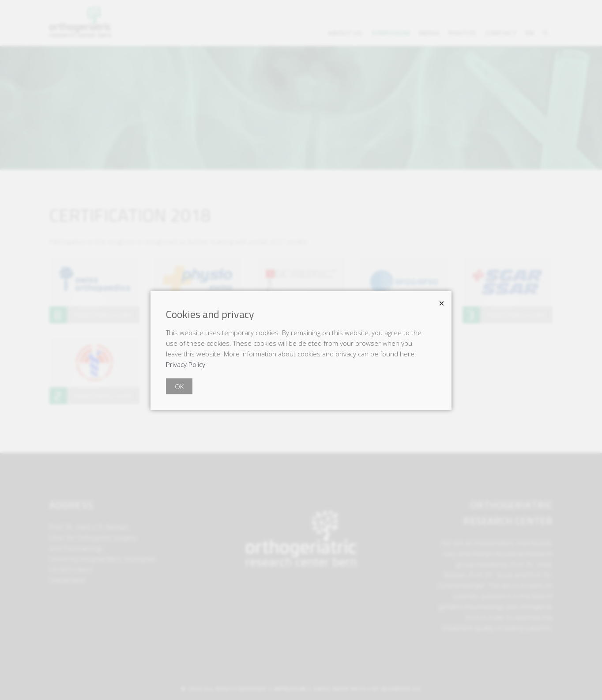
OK (179, 386)
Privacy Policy (186, 364)
